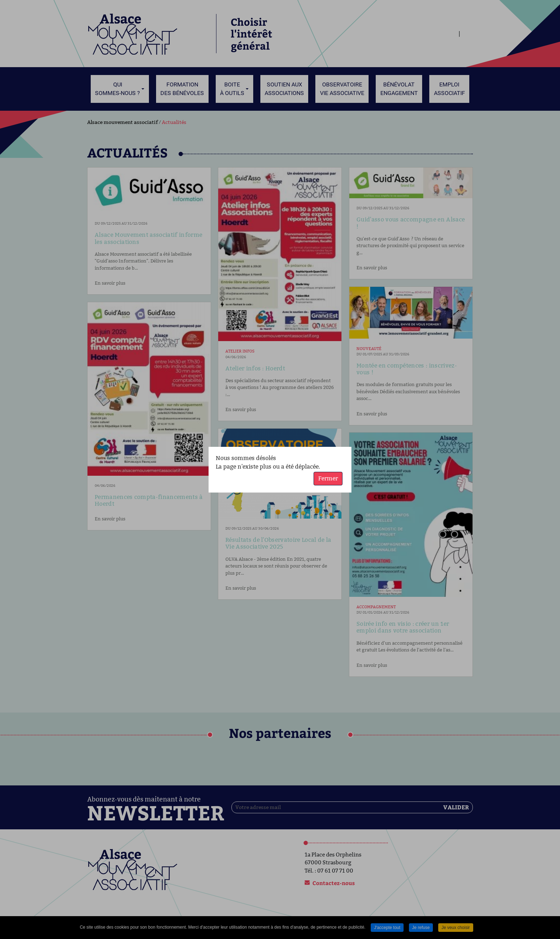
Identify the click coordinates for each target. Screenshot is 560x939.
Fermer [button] (328, 478)
